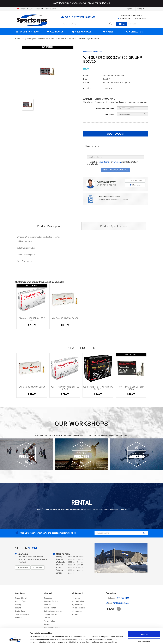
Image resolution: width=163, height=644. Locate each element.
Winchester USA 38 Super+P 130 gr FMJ (65, 388)
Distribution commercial (53, 611)
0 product (137, 24)
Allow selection (144, 627)
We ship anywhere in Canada (80, 17)
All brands (56, 32)
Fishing (18, 608)
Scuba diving (20, 611)
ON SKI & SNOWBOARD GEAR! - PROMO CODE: (81, 3)
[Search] (87, 24)
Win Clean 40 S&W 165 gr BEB (32, 387)
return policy (116, 162)
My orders (76, 598)
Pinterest (99, 147)
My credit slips (78, 601)
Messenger (135, 185)
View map (24, 567)
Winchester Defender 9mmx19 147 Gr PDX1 (98, 388)
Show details (119, 640)
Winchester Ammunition (93, 52)
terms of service (105, 162)
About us (47, 605)
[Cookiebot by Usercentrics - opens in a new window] (15, 640)
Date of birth (109, 114)
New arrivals (83, 32)
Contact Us (136, 32)
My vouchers (77, 611)
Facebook (119, 609)
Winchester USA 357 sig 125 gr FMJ (32, 319)
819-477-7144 (125, 18)
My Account (77, 593)
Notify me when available (115, 170)
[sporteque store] (121, 558)
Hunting (18, 605)
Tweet (96, 147)
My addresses (78, 605)
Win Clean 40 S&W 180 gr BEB (65, 318)
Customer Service (51, 601)
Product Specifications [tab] (114, 226)
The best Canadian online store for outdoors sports (38, 9)
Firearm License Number (105, 109)
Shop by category (30, 32)
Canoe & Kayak (21, 598)
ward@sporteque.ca (121, 603)
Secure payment (50, 608)
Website (39, 567)
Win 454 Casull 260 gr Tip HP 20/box (131, 388)
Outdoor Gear (20, 601)
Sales (109, 32)
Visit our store (140, 18)
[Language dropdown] (130, 9)
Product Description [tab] (49, 226)
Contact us (48, 598)
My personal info (79, 608)
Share (93, 147)
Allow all (144, 620)
